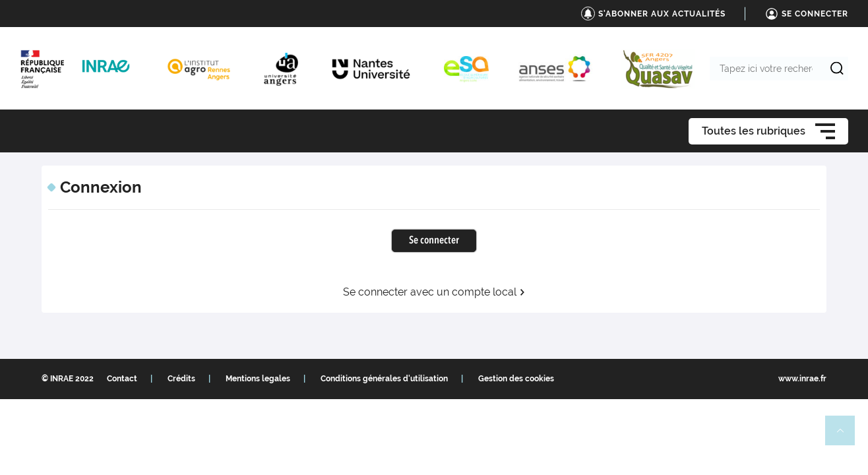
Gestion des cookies (516, 379)
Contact (122, 379)
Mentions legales (258, 379)
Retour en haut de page (846, 436)
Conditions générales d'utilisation (384, 379)
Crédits (181, 379)
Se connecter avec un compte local (434, 292)
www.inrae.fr (802, 379)
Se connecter (434, 241)
